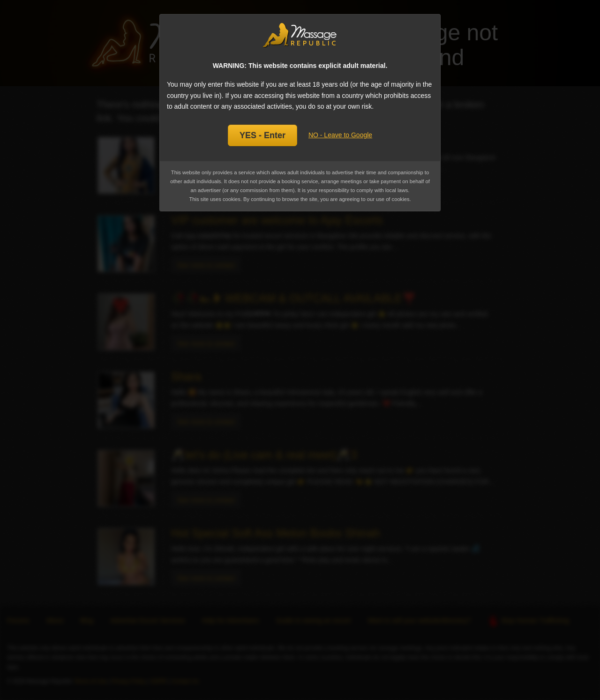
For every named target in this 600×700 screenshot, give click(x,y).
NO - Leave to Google (340, 135)
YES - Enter (262, 135)
